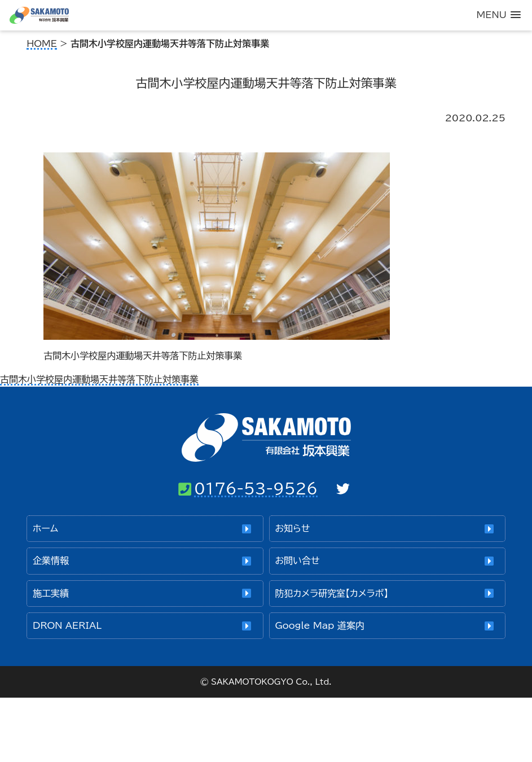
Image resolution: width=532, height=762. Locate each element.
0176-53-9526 (256, 488)
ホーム (45, 528)
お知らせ (292, 528)
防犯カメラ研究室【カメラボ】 (331, 593)
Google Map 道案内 (319, 625)
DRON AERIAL (67, 625)
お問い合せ (297, 560)
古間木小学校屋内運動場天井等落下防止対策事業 (99, 379)
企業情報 (51, 560)
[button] (499, 15)
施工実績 (51, 593)
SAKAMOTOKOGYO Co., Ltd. (271, 682)
